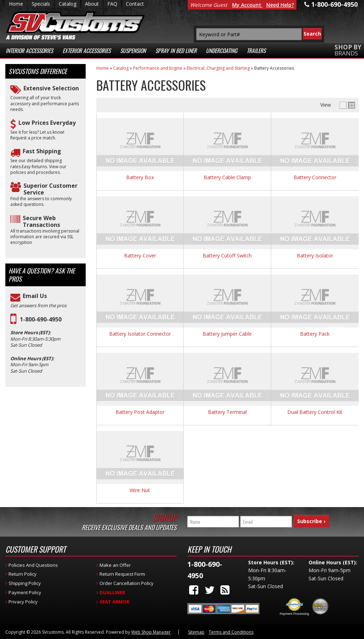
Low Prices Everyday (47, 123)
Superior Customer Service (50, 189)
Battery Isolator (315, 256)
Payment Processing (295, 614)
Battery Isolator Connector (140, 334)
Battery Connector (315, 178)
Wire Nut (140, 491)
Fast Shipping (42, 151)
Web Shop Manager (151, 632)
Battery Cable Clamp (227, 178)
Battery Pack (315, 334)
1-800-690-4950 (41, 319)
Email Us (35, 296)
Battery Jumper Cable (227, 334)
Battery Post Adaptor (140, 412)
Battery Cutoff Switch (227, 256)
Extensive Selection (51, 88)
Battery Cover (140, 256)
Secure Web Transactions (41, 222)
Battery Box (140, 178)
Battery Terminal (227, 412)
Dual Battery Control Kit (315, 412)
